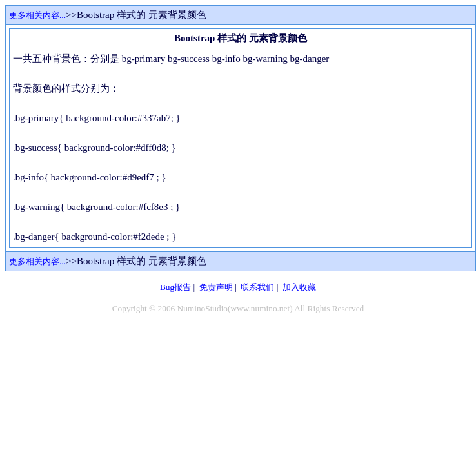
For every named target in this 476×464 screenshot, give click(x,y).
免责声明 (216, 287)
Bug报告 (175, 287)
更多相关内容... (37, 15)
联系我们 (257, 287)
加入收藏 (299, 287)
